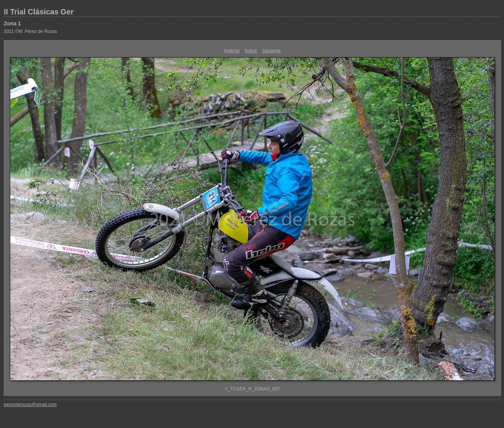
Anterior (232, 51)
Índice (251, 51)
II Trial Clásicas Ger (39, 12)
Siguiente (271, 51)
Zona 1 (12, 23)
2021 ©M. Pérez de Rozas (30, 31)
